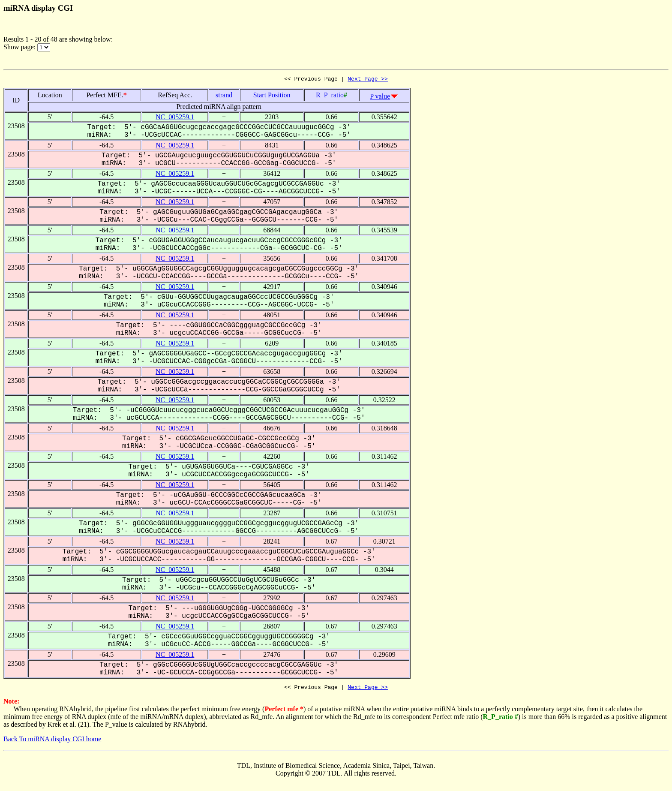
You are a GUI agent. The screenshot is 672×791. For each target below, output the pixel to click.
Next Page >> (368, 80)
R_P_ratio (330, 96)
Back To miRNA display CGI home (52, 741)
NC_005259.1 (175, 118)
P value (380, 98)
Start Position (272, 96)
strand (224, 96)
